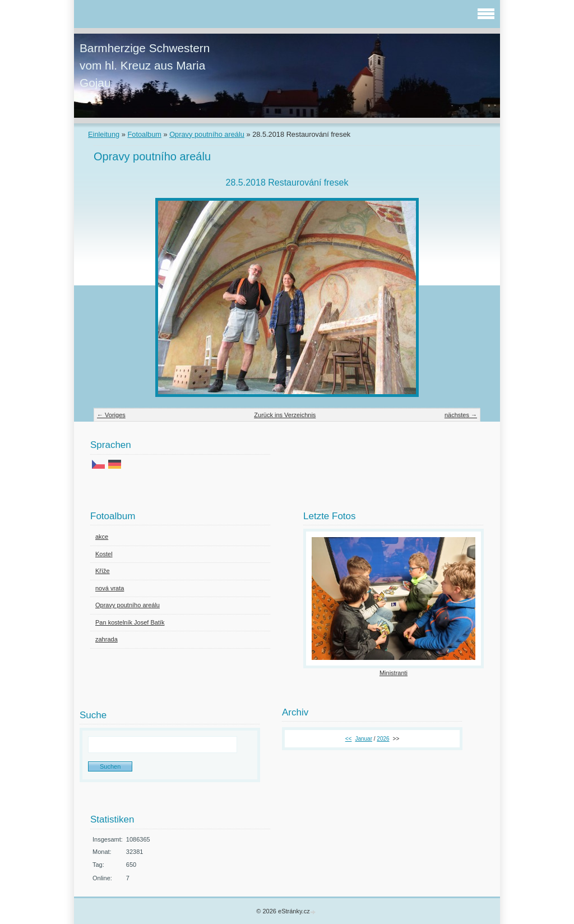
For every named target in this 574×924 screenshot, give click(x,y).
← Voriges (111, 415)
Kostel (104, 554)
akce (102, 537)
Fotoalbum (144, 134)
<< (349, 739)
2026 (383, 739)
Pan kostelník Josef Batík (130, 622)
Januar (364, 739)
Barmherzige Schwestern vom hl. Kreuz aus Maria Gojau (145, 65)
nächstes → (461, 415)
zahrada (107, 639)
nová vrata (110, 588)
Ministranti (394, 673)
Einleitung (104, 134)
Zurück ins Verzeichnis (285, 415)
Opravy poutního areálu (207, 134)
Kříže (103, 571)
